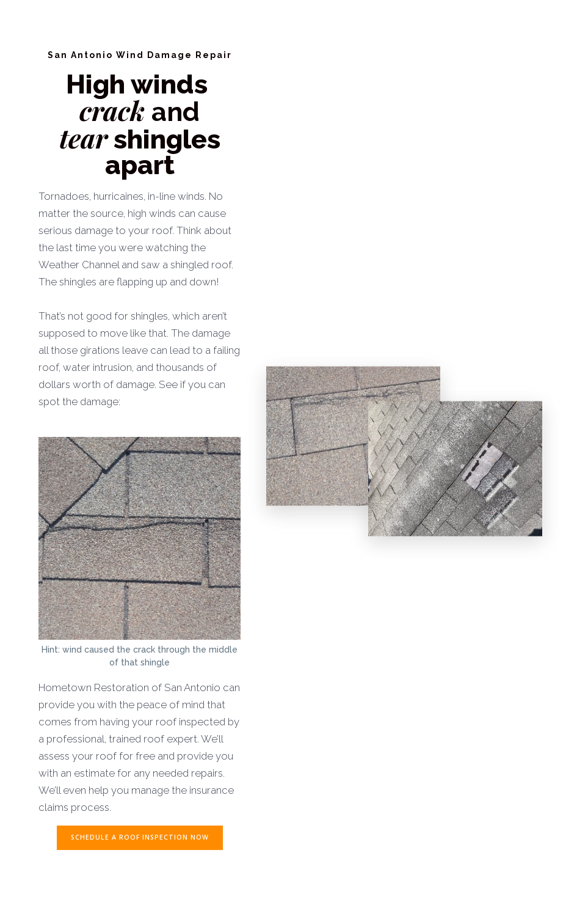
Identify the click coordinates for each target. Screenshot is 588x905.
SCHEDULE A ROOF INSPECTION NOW (140, 837)
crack (115, 110)
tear (83, 137)
